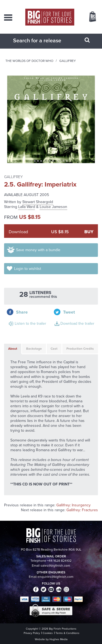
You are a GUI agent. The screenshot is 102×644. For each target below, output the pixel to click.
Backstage (34, 349)
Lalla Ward (27, 207)
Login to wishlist (28, 269)
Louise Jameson (53, 207)
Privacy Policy (32, 633)
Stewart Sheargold (38, 202)
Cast (54, 349)
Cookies (48, 633)
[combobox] (44, 40)
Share (22, 312)
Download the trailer (77, 323)
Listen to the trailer (30, 323)
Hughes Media (58, 639)
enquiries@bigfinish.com (55, 577)
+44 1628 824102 (59, 561)
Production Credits (80, 349)
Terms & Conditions (67, 633)
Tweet (69, 312)
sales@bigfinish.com (55, 566)
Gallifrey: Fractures (82, 510)
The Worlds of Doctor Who (29, 61)
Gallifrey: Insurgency (73, 505)
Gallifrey (68, 61)
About (13, 349)
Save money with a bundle (38, 250)
